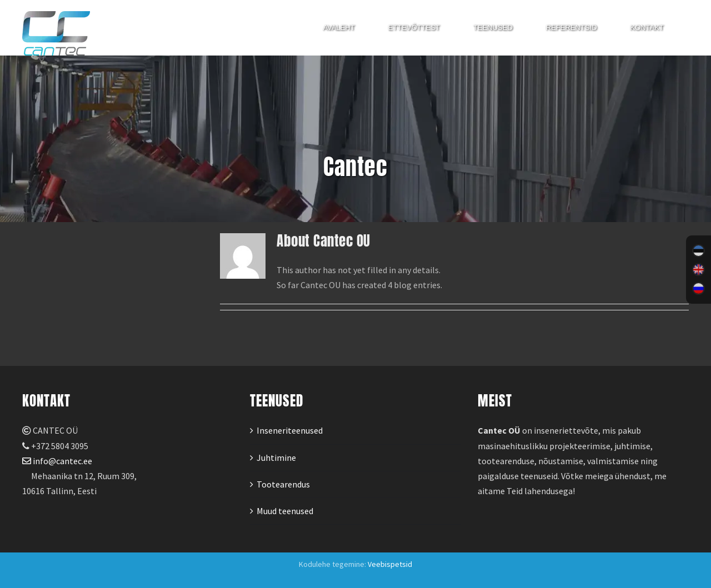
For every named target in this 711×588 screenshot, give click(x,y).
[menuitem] (699, 251)
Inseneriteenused (290, 430)
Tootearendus (283, 484)
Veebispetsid (390, 564)
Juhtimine (276, 458)
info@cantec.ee (57, 461)
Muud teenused (285, 511)
